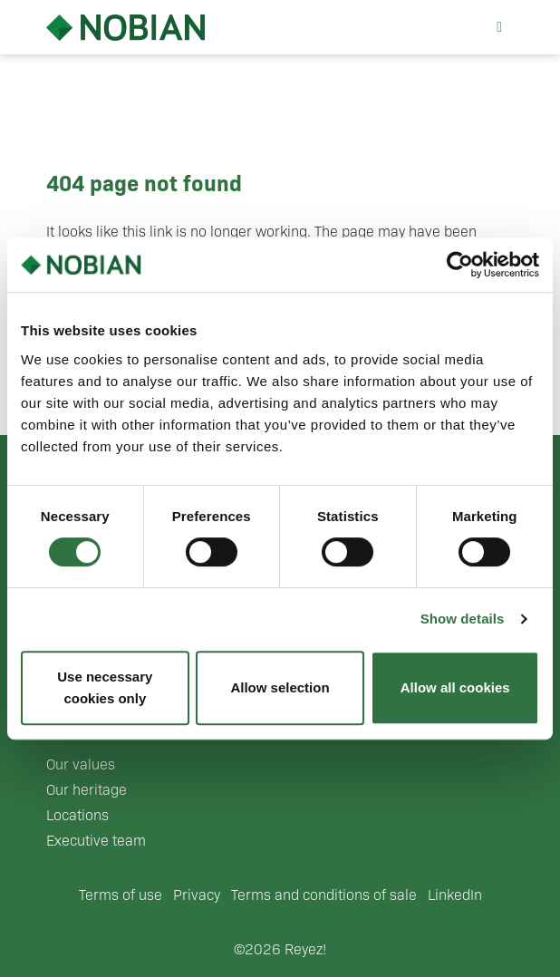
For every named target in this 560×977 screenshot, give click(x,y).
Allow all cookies (455, 687)
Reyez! (305, 949)
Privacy (197, 895)
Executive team (96, 841)
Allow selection (280, 687)
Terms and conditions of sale (324, 895)
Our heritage (87, 790)
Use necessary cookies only (105, 687)
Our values (81, 764)
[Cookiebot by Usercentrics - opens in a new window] (460, 265)
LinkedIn (455, 895)
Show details (463, 619)
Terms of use (121, 895)
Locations (77, 815)
